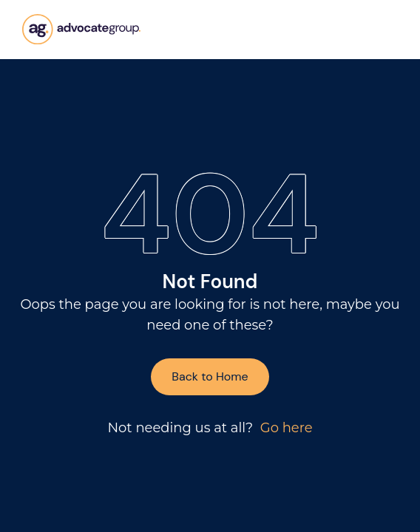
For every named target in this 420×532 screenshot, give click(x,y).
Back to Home (210, 376)
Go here (287, 428)
